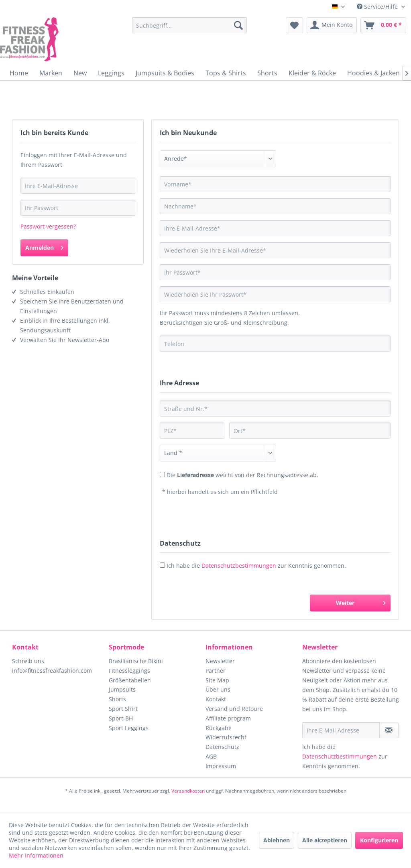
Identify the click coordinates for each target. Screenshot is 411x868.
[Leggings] (111, 73)
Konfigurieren (379, 840)
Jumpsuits (122, 689)
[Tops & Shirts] (226, 73)
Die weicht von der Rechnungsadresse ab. (242, 475)
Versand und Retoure (234, 709)
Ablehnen (277, 840)
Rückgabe (219, 728)
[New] (80, 73)
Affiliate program (228, 718)
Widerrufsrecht (226, 737)
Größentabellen (130, 680)
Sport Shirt (123, 709)
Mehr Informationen (36, 855)
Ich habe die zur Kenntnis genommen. (256, 566)
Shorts (117, 699)
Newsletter (220, 661)
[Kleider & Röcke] (312, 73)
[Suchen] (238, 25)
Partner (216, 671)
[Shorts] (267, 73)
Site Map (217, 680)
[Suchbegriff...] (190, 25)
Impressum (221, 766)
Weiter (361, 602)
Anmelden (44, 246)
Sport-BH (121, 718)
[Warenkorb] (383, 25)
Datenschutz (222, 747)
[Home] (19, 73)
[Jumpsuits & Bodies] (165, 73)
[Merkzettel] (294, 25)
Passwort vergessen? (48, 226)
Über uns (218, 689)
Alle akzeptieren (325, 840)
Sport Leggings (129, 728)
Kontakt (216, 699)
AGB (211, 756)
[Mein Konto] (332, 25)
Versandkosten (188, 791)
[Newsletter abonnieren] (389, 730)
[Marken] (51, 73)
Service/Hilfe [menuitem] (378, 7)
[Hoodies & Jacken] (373, 73)
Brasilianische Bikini (136, 661)
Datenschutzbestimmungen (239, 566)
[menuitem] (190, 25)
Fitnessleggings (129, 671)
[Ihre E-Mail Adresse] (341, 730)
